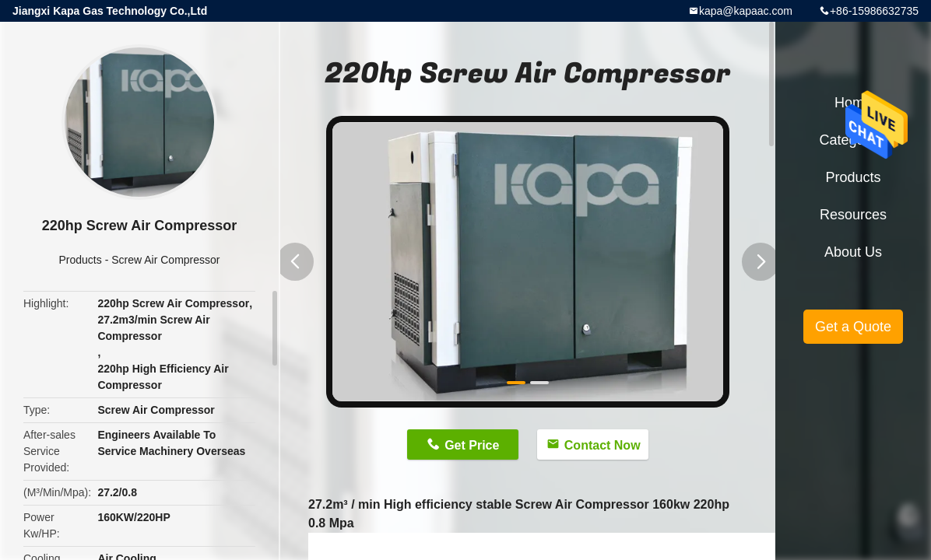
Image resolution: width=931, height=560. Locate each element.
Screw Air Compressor (165, 260)
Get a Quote (853, 327)
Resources (853, 215)
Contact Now (603, 445)
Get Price (472, 445)
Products (81, 260)
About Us (853, 252)
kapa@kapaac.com (746, 11)
